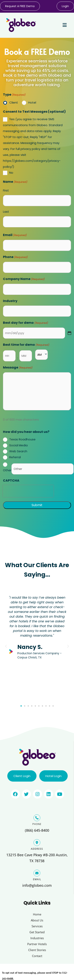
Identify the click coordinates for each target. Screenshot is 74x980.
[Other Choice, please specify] (43, 469)
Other (7, 470)
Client (14, 102)
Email (15, 235)
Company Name (24, 279)
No (11, 173)
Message (18, 368)
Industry (10, 301)
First (6, 190)
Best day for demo (26, 323)
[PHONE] (37, 818)
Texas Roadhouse (22, 439)
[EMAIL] (37, 873)
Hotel (32, 102)
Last (6, 212)
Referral (15, 457)
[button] (6, 646)
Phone (15, 257)
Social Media (18, 445)
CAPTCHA (11, 480)
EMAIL (37, 879)
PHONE (37, 824)
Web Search (18, 451)
